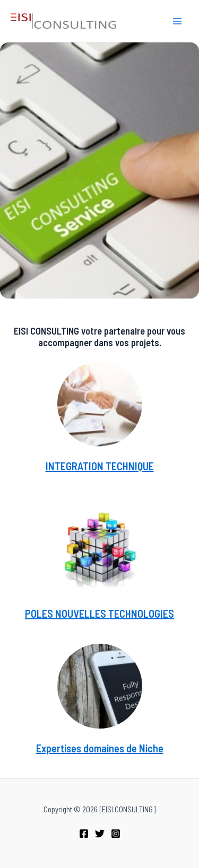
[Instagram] (116, 834)
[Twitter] (100, 834)
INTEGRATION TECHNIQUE (100, 466)
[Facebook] (84, 834)
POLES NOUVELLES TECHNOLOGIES (99, 613)
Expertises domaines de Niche (100, 748)
